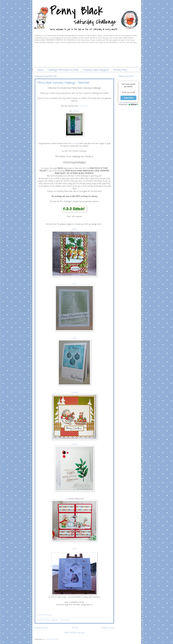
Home (40, 70)
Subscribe (128, 98)
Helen (74, 144)
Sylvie (74, 549)
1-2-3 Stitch (83, 106)
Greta (74, 284)
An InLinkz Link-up (45, 615)
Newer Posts (41, 628)
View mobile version (74, 633)
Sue (67, 499)
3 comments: (65, 620)
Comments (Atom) (52, 639)
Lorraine (74, 393)
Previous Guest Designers (96, 70)
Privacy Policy (120, 70)
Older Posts (108, 628)
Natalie (74, 444)
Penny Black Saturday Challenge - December (63, 83)
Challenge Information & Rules (63, 70)
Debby (74, 229)
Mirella (76, 111)
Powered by (128, 104)
